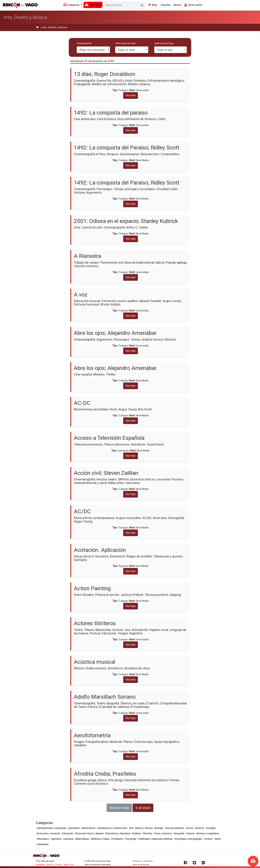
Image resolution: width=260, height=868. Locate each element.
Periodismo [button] (117, 839)
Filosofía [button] (147, 833)
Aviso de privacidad (141, 865)
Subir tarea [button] (93, 5)
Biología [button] (159, 828)
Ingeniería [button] (56, 839)
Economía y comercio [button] (49, 833)
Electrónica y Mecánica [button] (118, 833)
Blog (152, 5)
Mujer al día (69, 865)
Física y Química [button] (163, 833)
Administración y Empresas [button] (52, 828)
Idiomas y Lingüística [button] (208, 833)
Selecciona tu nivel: (126, 43)
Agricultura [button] (74, 828)
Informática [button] (43, 839)
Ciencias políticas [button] (174, 828)
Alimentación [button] (89, 828)
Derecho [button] (200, 828)
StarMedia (40, 865)
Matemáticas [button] (82, 839)
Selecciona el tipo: (164, 43)
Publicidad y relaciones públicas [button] (155, 839)
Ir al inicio (143, 808)
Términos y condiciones (143, 861)
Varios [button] (218, 839)
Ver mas (131, 95)
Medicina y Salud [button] (100, 839)
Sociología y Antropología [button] (188, 839)
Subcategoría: (84, 43)
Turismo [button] (208, 839)
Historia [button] (190, 833)
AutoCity (50, 865)
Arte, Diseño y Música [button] (141, 828)
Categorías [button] (72, 5)
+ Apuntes (165, 5)
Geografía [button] (179, 833)
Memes (177, 5)
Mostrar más (119, 808)
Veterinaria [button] (43, 844)
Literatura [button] (68, 839)
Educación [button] (68, 833)
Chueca (59, 865)
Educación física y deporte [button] (89, 833)
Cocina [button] (189, 828)
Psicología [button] (131, 839)
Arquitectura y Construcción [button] (112, 828)
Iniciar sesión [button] (193, 5)
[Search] (122, 5)
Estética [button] (137, 833)
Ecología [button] (211, 828)
